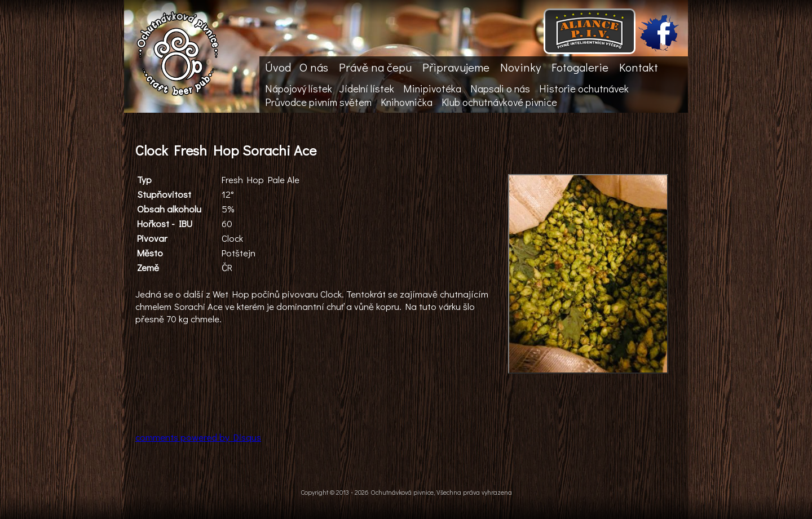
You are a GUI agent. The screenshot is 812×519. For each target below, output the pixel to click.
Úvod (278, 67)
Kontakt (639, 67)
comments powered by (198, 437)
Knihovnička (407, 102)
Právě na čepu (375, 67)
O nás (314, 67)
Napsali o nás (500, 88)
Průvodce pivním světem (318, 102)
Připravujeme (456, 67)
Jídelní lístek (367, 88)
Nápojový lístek (299, 88)
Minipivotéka (432, 88)
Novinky (520, 67)
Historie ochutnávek (584, 88)
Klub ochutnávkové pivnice (499, 102)
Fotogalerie (580, 67)
